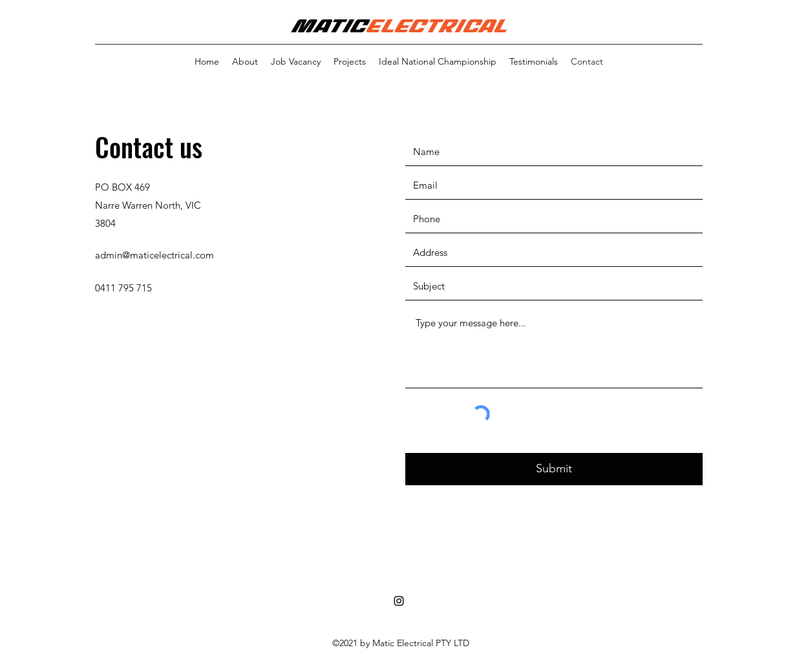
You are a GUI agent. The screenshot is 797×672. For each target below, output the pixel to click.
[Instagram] (399, 601)
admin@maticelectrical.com (154, 255)
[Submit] (554, 469)
